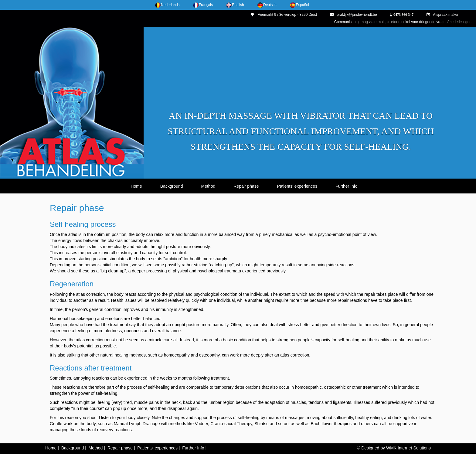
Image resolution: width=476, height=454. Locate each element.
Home (136, 186)
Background (172, 186)
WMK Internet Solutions (408, 448)
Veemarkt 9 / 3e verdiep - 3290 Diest (284, 15)
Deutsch (267, 5)
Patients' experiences (297, 186)
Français (203, 5)
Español (299, 5)
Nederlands (167, 5)
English (235, 5)
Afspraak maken (443, 15)
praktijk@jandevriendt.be (353, 15)
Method (208, 186)
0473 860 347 (403, 15)
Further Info (346, 186)
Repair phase (246, 186)
